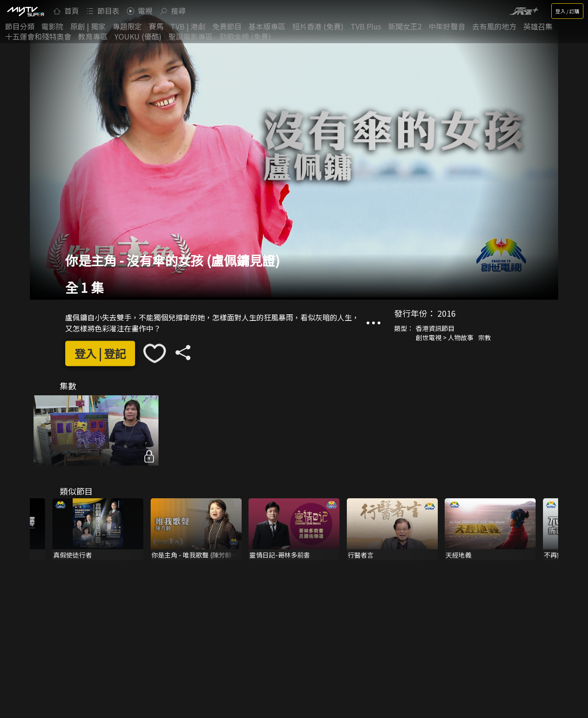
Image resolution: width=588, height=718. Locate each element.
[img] (25, 11)
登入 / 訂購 (567, 11)
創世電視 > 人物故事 (445, 338)
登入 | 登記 (100, 353)
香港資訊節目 (435, 329)
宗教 (485, 338)
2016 (447, 313)
